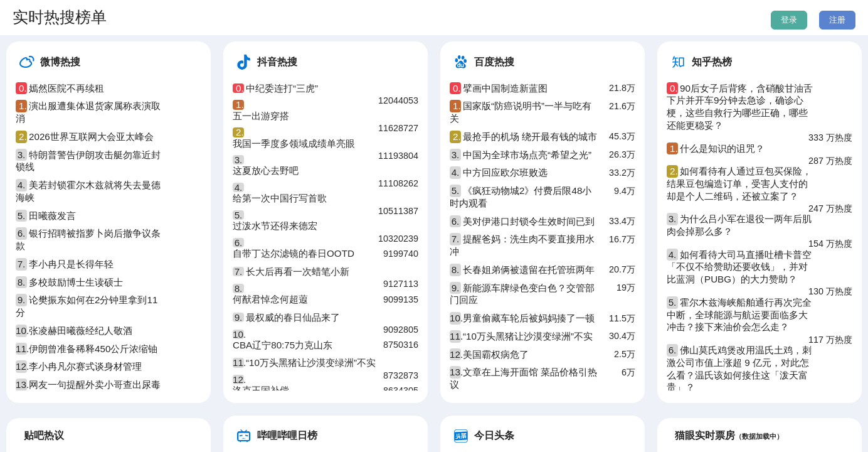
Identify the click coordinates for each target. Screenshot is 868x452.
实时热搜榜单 (60, 17)
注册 (837, 20)
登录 (789, 20)
